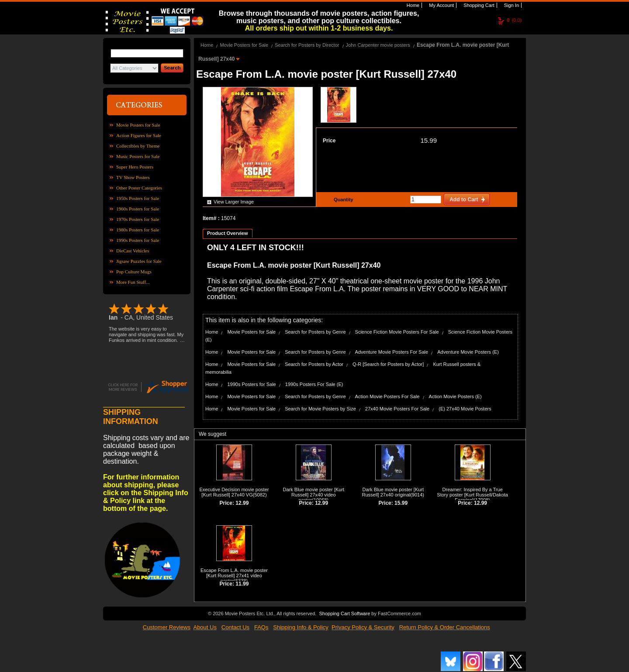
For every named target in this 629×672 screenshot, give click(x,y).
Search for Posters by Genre (315, 332)
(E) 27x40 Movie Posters (465, 409)
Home (412, 5)
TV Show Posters (133, 177)
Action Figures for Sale (139, 135)
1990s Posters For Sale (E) (314, 384)
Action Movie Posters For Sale (387, 396)
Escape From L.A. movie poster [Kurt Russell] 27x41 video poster (234, 576)
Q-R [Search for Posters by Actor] (388, 364)
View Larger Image (234, 202)
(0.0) (514, 20)
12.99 (242, 503)
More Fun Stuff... (133, 282)
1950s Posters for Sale (138, 198)
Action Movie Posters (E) (455, 396)
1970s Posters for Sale (138, 219)
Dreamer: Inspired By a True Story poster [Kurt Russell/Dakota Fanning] (472, 495)
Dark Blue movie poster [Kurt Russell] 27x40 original (393, 492)
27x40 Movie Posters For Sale (397, 409)
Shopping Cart (478, 5)
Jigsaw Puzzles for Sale (139, 261)
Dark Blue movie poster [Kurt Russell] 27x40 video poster (314, 495)
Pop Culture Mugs (134, 272)
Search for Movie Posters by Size (320, 409)
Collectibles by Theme (138, 146)
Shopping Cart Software (344, 613)
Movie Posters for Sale (138, 125)
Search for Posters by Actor (314, 364)
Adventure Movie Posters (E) (468, 352)
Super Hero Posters (135, 167)
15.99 (429, 140)
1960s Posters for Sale (138, 209)
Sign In (511, 5)
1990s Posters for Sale (138, 240)
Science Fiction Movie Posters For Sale (397, 332)
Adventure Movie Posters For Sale (392, 352)
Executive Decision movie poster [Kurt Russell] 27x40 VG (234, 492)
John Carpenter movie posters (378, 45)
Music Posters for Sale (138, 156)
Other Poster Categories (139, 188)
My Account (441, 5)
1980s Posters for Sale (138, 230)
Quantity (342, 200)
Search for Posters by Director (307, 45)
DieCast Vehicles (133, 251)
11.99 (242, 584)
